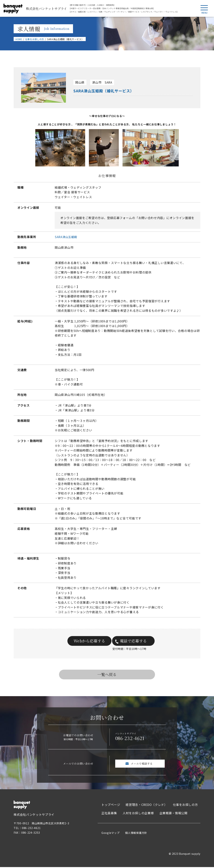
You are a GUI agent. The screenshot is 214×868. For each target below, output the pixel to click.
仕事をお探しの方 (35, 39)
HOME (19, 39)
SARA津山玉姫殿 (66, 237)
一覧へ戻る (107, 675)
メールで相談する (142, 765)
